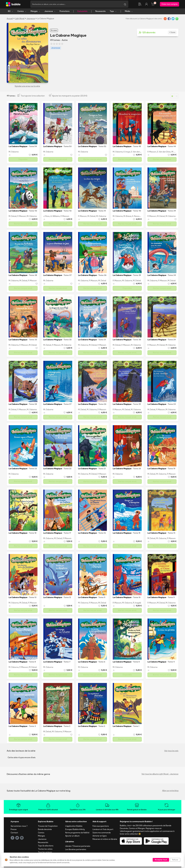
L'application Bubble (74, 827)
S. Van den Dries (138, 152)
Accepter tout (161, 860)
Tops (113, 12)
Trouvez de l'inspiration (48, 827)
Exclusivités (82, 12)
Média (129, 12)
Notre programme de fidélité (77, 833)
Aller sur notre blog (170, 791)
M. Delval (13, 217)
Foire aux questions (101, 827)
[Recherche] (76, 5)
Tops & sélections (46, 846)
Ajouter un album (72, 837)
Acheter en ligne (100, 837)
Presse (14, 830)
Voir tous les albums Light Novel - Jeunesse (160, 775)
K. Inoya (127, 152)
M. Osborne (14, 152)
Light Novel (20, 19)
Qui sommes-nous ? (19, 827)
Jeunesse (50, 12)
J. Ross (46, 217)
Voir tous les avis (171, 751)
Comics (22, 12)
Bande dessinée (45, 830)
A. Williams (55, 217)
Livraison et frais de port (103, 830)
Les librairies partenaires (76, 850)
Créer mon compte (170, 4)
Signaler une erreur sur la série (27, 87)
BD (11, 12)
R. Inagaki (137, 603)
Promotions (65, 12)
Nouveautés (101, 12)
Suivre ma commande (102, 833)
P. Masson (152, 152)
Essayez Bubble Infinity (75, 830)
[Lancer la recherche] (125, 5)
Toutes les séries (45, 850)
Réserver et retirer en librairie (105, 840)
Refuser (175, 860)
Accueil (10, 19)
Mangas (35, 12)
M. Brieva (127, 217)
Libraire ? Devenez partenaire (78, 847)
